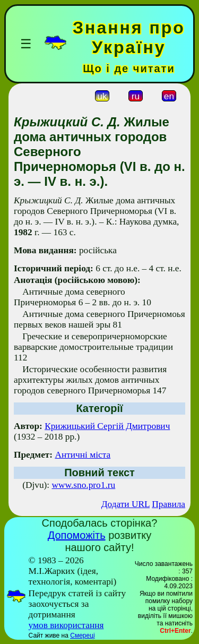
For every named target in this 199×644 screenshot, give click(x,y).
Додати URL (126, 504)
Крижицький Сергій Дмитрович (107, 426)
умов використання (66, 625)
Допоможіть (77, 535)
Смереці (82, 636)
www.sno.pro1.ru (83, 485)
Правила (168, 504)
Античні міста (83, 455)
